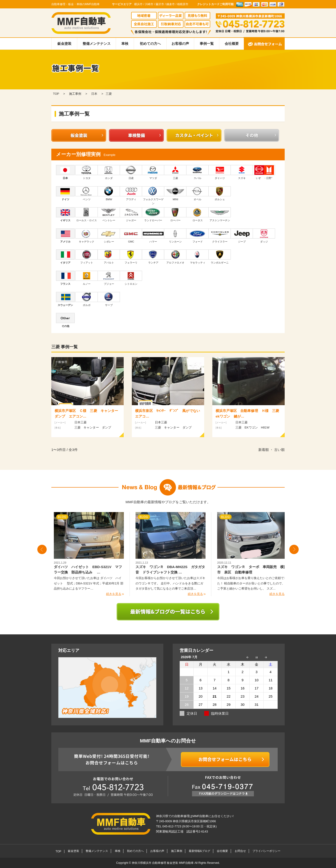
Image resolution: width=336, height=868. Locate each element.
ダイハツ (220, 172)
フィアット (87, 257)
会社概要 (232, 44)
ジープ (242, 236)
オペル (198, 193)
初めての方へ (150, 44)
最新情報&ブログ (199, 851)
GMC (131, 236)
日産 (131, 172)
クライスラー (220, 236)
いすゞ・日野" (264, 172)
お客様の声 (180, 44)
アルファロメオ (175, 257)
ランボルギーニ (220, 257)
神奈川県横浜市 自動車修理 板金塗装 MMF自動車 (163, 863)
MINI (175, 193)
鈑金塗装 (64, 44)
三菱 (175, 172)
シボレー (109, 236)
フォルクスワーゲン (153, 196)
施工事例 (177, 851)
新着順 (264, 450)
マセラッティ (198, 257)
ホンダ (109, 172)
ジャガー (131, 214)
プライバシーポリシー (266, 851)
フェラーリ (131, 257)
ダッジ (264, 236)
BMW (109, 193)
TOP (58, 851)
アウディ (131, 193)
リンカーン (175, 236)
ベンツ (87, 193)
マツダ (153, 172)
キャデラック (87, 236)
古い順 (279, 450)
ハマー (153, 236)
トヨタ (87, 172)
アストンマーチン (220, 214)
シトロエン (131, 278)
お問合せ (240, 851)
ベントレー (109, 214)
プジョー (109, 278)
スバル (198, 172)
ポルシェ (220, 193)
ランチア (153, 257)
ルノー (87, 278)
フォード (198, 236)
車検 (125, 44)
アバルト (109, 257)
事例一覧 (207, 44)
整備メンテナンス (97, 44)
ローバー (175, 214)
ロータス (198, 214)
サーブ (109, 299)
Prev (42, 549)
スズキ (242, 172)
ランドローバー (153, 214)
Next (294, 549)
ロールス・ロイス (87, 214)
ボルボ (87, 299)
